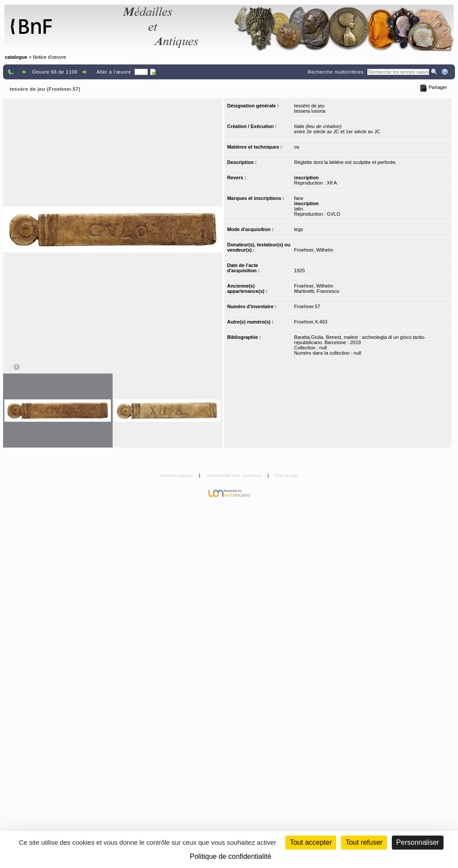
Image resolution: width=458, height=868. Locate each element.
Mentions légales (177, 475)
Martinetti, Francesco (317, 291)
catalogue (16, 57)
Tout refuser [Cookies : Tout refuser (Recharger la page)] (364, 842)
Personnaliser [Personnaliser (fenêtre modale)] (418, 842)
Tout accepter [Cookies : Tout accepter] (311, 842)
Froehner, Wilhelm (314, 250)
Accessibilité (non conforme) (235, 475)
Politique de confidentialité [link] (231, 856)
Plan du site (287, 475)
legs (298, 229)
